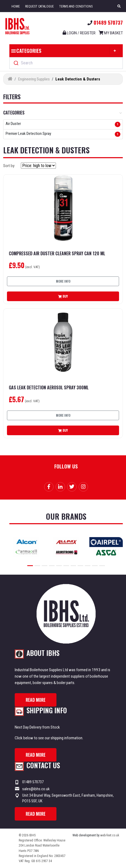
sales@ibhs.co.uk (36, 789)
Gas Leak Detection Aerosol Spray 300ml (49, 388)
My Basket (111, 33)
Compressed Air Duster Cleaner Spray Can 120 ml (57, 254)
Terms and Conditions (76, 6)
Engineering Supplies (34, 79)
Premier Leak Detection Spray (28, 134)
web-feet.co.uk (110, 835)
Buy (63, 296)
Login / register (79, 33)
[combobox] (66, 63)
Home (16, 6)
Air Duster (13, 124)
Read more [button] (36, 700)
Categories (65, 51)
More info (63, 281)
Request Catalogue (39, 6)
